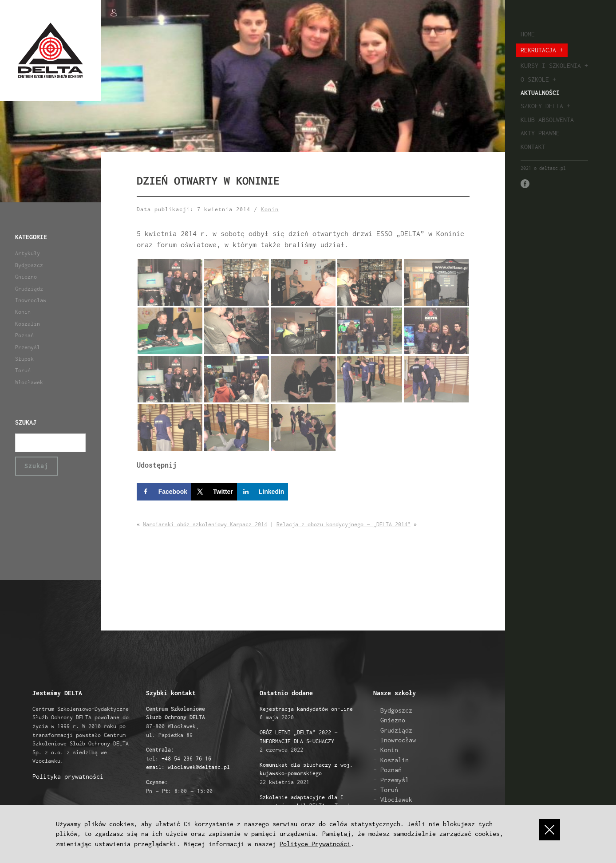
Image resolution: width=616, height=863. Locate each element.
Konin (23, 312)
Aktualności (540, 93)
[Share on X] (214, 492)
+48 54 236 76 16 (186, 759)
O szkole (535, 79)
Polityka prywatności (68, 776)
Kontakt (533, 147)
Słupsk (24, 359)
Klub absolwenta (547, 120)
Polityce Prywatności (315, 844)
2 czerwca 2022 (299, 741)
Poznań (24, 335)
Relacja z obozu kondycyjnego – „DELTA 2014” (344, 524)
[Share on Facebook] (164, 492)
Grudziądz (29, 289)
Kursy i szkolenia (551, 65)
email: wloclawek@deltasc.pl (188, 767)
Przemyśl (28, 347)
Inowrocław (31, 300)
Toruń (23, 370)
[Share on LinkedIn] (263, 492)
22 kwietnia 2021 (306, 773)
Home (528, 34)
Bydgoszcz (29, 265)
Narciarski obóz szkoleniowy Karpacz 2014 (205, 524)
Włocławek (29, 382)
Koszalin (28, 324)
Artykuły (28, 253)
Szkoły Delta (542, 106)
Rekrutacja (538, 50)
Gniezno (26, 277)
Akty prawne (540, 133)
